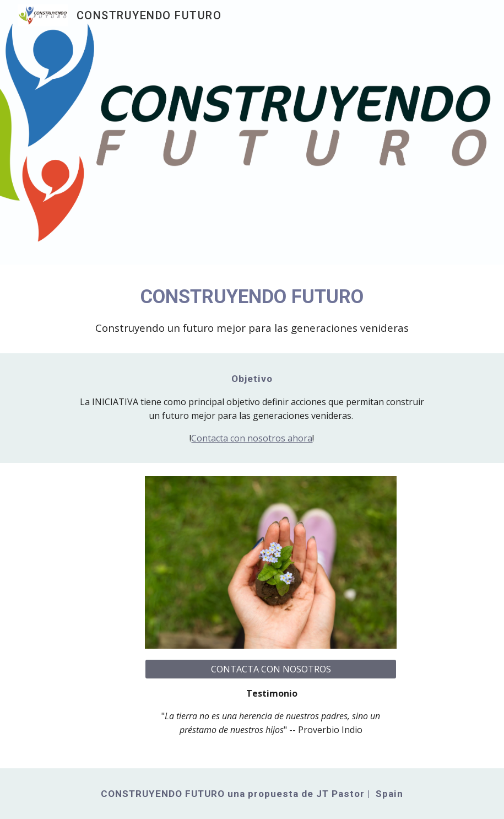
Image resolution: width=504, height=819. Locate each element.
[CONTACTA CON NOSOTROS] (271, 669)
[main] (252, 309)
